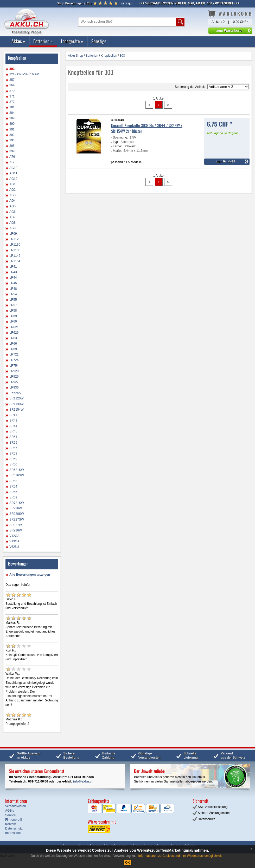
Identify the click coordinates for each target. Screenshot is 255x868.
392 (12, 135)
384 (12, 113)
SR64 (13, 486)
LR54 (13, 294)
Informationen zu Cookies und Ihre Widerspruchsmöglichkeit (180, 856)
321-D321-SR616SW (24, 74)
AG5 (12, 206)
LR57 (13, 305)
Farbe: (117, 146)
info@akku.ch (83, 781)
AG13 (13, 184)
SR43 (13, 420)
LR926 (14, 377)
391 (12, 129)
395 (12, 146)
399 (12, 151)
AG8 (12, 223)
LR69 (13, 349)
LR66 (13, 344)
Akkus (18, 41)
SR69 (13, 497)
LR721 (14, 354)
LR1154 (15, 261)
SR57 (13, 448)
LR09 (13, 234)
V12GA (14, 536)
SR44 (13, 426)
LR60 (13, 321)
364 (12, 85)
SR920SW (17, 514)
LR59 (13, 316)
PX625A (15, 393)
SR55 (13, 443)
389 (12, 118)
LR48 (13, 289)
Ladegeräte (72, 41)
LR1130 (15, 245)
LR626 (14, 333)
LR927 (14, 382)
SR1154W (17, 410)
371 (12, 96)
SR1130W (17, 404)
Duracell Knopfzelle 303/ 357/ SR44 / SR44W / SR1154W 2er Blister (147, 128)
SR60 (13, 464)
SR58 (13, 453)
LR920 (14, 371)
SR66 (13, 492)
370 (12, 91)
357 (12, 80)
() (74, 3)
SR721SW (17, 503)
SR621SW (17, 470)
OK (127, 863)
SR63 (13, 481)
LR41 (13, 267)
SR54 (13, 437)
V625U (14, 547)
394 (12, 140)
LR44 (13, 278)
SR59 (13, 459)
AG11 (13, 173)
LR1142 (15, 256)
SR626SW (17, 475)
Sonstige (99, 41)
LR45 (13, 283)
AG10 (13, 168)
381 (12, 107)
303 (12, 69)
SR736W (16, 508)
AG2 (12, 190)
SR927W (16, 525)
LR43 (13, 272)
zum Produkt (225, 161)
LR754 (14, 366)
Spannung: (120, 137)
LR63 (13, 338)
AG (12, 162)
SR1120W (17, 398)
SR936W (16, 530)
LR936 (14, 387)
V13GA (14, 541)
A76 (12, 157)
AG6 (12, 212)
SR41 (13, 415)
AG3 (12, 195)
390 (12, 124)
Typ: (116, 142)
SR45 (13, 431)
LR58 (13, 311)
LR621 (14, 327)
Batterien (43, 41)
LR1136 (15, 250)
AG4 (12, 201)
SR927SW (17, 520)
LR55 (13, 300)
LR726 (14, 360)
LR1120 (15, 239)
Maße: (117, 151)
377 (12, 102)
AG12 (13, 179)
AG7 (12, 217)
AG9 (12, 228)
